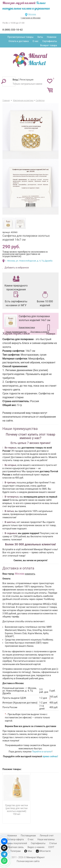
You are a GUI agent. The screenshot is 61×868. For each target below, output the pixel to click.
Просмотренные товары (20, 37)
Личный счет (47, 836)
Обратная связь (15, 847)
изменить (30, 574)
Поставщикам (28, 836)
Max (28, 851)
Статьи (53, 843)
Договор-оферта (15, 839)
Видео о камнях (36, 847)
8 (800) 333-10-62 (13, 30)
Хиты (40, 37)
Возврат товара (49, 45)
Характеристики (27, 327)
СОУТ (51, 847)
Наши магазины (46, 839)
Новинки (52, 37)
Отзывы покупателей (16, 843)
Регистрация (27, 80)
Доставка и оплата (40, 332)
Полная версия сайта (28, 861)
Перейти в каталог (42, 752)
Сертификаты (50, 41)
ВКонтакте (43, 851)
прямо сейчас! (50, 756)
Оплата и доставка (19, 41)
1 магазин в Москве (30, 18)
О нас (35, 41)
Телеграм (15, 851)
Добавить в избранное (17, 268)
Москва (32, 14)
